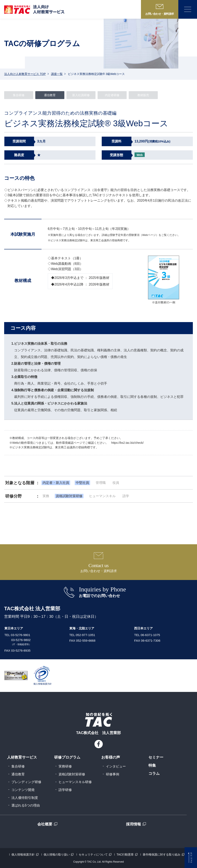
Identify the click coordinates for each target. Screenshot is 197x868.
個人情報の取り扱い (57, 855)
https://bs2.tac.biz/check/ (127, 443)
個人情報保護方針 (23, 855)
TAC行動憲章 (125, 855)
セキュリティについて (93, 855)
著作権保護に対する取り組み (162, 855)
